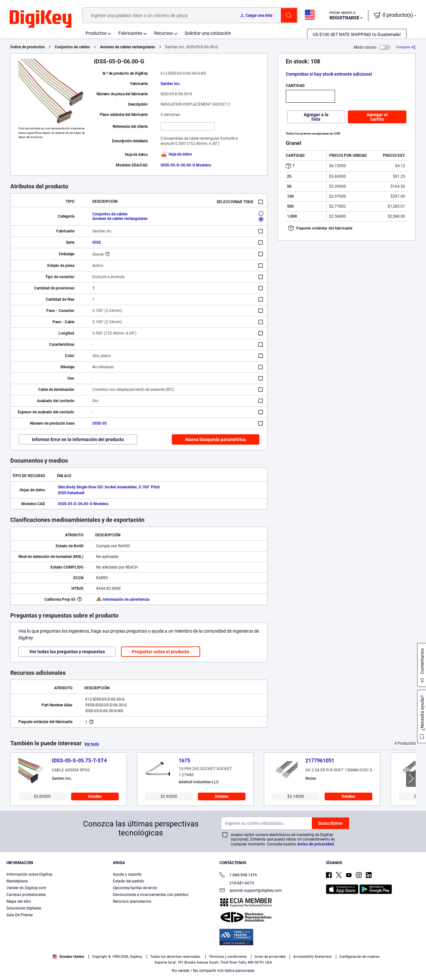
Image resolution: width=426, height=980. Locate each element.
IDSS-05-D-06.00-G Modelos (186, 165)
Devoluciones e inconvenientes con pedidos (151, 895)
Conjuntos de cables (72, 47)
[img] (41, 19)
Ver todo (92, 744)
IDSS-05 (100, 423)
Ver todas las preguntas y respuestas (67, 652)
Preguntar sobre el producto (161, 652)
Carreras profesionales (26, 895)
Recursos (163, 33)
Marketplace (17, 881)
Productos (96, 33)
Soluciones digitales (24, 908)
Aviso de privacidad (315, 844)
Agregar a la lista (316, 117)
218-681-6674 (237, 883)
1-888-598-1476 (238, 876)
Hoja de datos (176, 154)
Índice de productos (28, 47)
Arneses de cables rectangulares (128, 47)
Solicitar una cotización (208, 33)
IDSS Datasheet (71, 493)
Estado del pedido (129, 881)
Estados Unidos (69, 957)
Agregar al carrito (377, 117)
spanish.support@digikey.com (251, 891)
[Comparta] (406, 47)
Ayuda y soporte (127, 874)
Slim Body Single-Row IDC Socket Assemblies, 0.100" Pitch (109, 487)
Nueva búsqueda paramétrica (216, 439)
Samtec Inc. (171, 84)
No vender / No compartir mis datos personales (213, 971)
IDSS (97, 242)
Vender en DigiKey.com (26, 888)
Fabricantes (130, 33)
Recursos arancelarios (132, 901)
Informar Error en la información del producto (78, 439)
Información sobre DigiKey (29, 874)
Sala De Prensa (20, 915)
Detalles (95, 796)
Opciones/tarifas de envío (135, 888)
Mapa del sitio (19, 901)
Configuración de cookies (360, 957)
